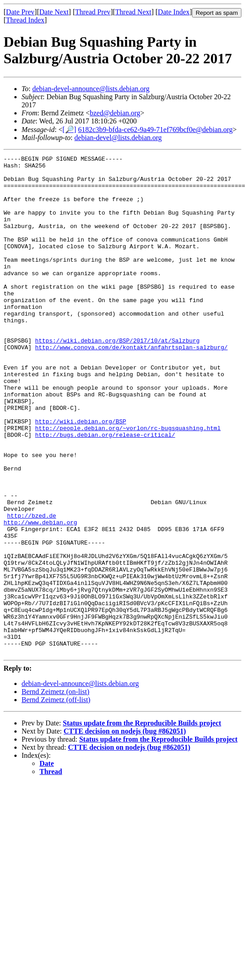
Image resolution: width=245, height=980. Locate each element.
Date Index (174, 12)
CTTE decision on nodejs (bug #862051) (125, 831)
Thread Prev (93, 12)
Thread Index (25, 20)
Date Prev (20, 12)
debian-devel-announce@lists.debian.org (91, 89)
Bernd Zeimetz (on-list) (55, 791)
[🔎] (69, 130)
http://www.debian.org (40, 596)
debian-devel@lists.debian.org (118, 138)
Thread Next (133, 12)
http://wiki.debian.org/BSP (81, 475)
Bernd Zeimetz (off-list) (56, 799)
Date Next (54, 12)
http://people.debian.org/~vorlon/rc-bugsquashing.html (128, 483)
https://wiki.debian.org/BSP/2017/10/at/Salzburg (117, 378)
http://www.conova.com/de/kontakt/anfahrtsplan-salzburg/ (131, 386)
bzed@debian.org (115, 113)
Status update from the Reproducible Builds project (142, 823)
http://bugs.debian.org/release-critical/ (105, 491)
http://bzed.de (32, 588)
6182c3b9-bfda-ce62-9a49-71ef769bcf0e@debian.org (155, 130)
